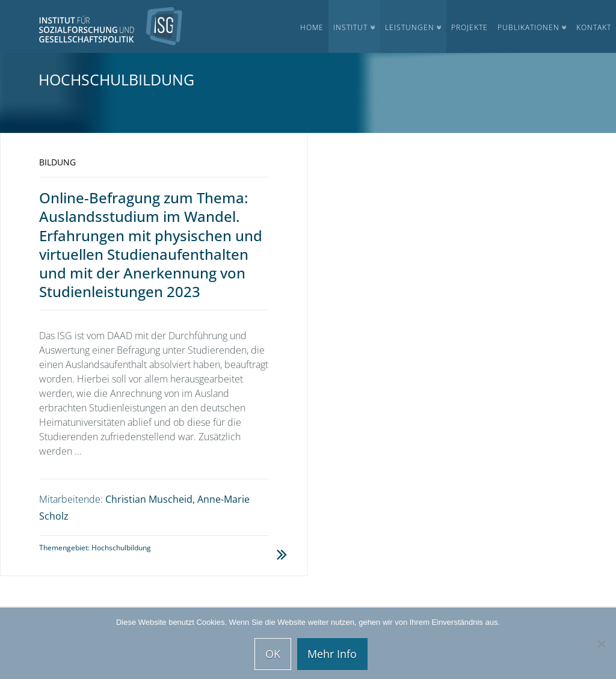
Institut (350, 27)
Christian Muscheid (149, 499)
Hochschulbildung (121, 548)
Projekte (470, 27)
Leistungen (410, 27)
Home (312, 27)
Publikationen (528, 27)
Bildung (57, 162)
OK (273, 654)
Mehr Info (332, 654)
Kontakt (594, 27)
